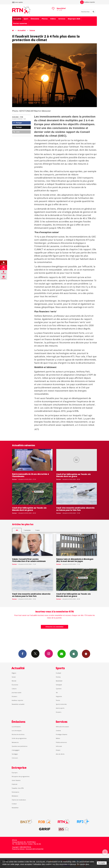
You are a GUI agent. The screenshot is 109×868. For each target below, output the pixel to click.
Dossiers (14, 696)
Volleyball (59, 685)
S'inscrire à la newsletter (54, 627)
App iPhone (74, 654)
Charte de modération (19, 800)
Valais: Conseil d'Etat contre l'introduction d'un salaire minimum (29, 560)
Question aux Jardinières (20, 746)
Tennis (58, 700)
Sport (26, 19)
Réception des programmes (21, 776)
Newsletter (15, 808)
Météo (58, 738)
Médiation (15, 796)
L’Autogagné (16, 750)
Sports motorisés (61, 704)
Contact (14, 804)
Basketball (59, 681)
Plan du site (37, 844)
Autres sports (60, 708)
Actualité (17, 19)
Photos (45, 19)
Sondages (15, 754)
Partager (18, 123)
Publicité (15, 784)
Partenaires (15, 792)
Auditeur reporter (17, 700)
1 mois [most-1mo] (37, 530)
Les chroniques (17, 731)
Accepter (102, 863)
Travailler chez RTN (18, 788)
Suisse (32, 30)
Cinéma (58, 731)
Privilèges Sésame (62, 734)
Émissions (35, 19)
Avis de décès (60, 754)
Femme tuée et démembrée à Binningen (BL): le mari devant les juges (75, 560)
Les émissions (16, 727)
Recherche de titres (18, 734)
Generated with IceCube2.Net (34, 849)
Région (14, 673)
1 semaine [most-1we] (27, 530)
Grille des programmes (19, 738)
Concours (15, 758)
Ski (57, 692)
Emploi (58, 750)
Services (62, 19)
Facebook (22, 654)
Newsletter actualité (18, 704)
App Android (86, 654)
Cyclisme (59, 689)
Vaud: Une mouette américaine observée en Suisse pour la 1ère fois (75, 509)
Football (58, 673)
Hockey (58, 677)
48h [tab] (17, 530)
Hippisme (59, 696)
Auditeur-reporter (88, 2)
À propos (15, 773)
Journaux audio (17, 692)
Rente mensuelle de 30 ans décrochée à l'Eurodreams (30, 475)
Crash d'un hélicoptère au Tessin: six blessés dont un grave (73, 475)
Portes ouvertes (20, 23)
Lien (16, 132)
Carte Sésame (16, 780)
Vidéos (53, 19)
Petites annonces (61, 742)
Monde (14, 681)
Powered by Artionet (18, 849)
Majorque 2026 (74, 19)
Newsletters (62, 654)
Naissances (15, 742)
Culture (14, 689)
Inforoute (59, 746)
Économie (15, 685)
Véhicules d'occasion (62, 727)
